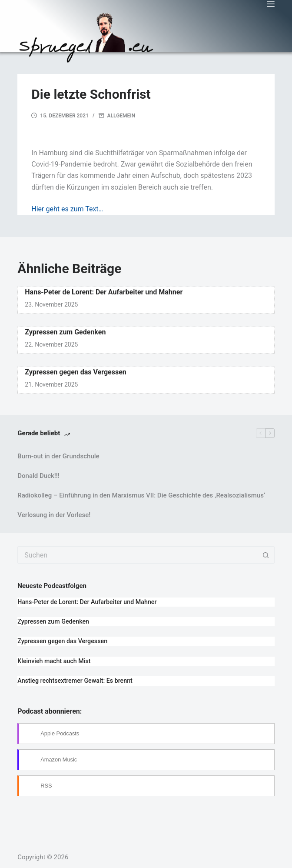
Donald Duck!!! (38, 476)
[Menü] (271, 4)
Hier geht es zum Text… (67, 209)
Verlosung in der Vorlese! (54, 515)
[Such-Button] (266, 555)
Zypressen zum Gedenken (65, 332)
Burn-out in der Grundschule (58, 456)
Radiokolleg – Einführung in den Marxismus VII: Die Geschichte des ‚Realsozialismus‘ (141, 495)
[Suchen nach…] (137, 555)
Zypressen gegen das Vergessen (76, 372)
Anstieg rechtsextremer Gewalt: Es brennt (75, 681)
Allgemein (121, 116)
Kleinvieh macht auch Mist (54, 661)
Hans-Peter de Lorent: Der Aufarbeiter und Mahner (104, 292)
